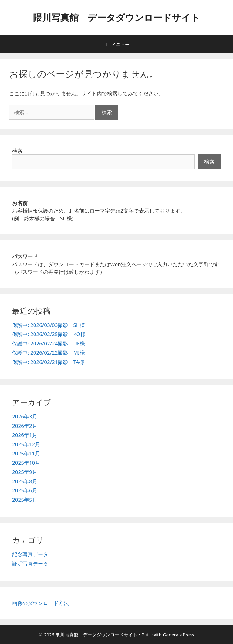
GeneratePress (179, 635)
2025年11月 (26, 453)
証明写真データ (30, 564)
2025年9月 (25, 472)
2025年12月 (26, 444)
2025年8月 (25, 481)
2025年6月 (25, 490)
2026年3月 (25, 416)
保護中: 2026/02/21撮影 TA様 (48, 362)
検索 (17, 151)
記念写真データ (30, 554)
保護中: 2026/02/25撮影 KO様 (49, 334)
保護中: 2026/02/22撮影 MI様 (49, 353)
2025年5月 (25, 500)
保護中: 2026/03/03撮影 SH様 (49, 325)
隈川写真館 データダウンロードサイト (116, 17)
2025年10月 (26, 463)
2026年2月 (25, 426)
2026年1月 (25, 435)
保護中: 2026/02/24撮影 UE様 (49, 343)
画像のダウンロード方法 (41, 603)
